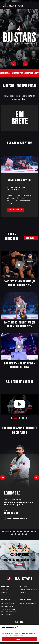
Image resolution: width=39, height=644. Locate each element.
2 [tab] (19, 418)
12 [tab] (19, 534)
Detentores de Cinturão (28, 590)
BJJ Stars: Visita (7, 615)
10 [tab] (12, 534)
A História (5, 590)
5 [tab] (21, 532)
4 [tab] (27, 418)
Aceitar (20, 639)
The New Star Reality (9, 609)
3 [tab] (23, 418)
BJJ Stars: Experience (9, 612)
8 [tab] (32, 532)
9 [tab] (35, 532)
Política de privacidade (28, 604)
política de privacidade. (17, 636)
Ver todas (31, 238)
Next (25, 64)
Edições (4, 593)
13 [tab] (23, 534)
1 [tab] (12, 418)
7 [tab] (28, 532)
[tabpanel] (19, 404)
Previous (14, 64)
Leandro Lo (24, 593)
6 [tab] (25, 532)
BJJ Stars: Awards (8, 606)
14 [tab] (26, 534)
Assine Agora (15, 210)
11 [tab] (16, 534)
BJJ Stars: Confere (8, 604)
